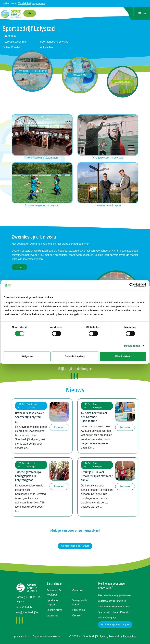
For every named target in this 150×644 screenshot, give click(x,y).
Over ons (78, 590)
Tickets (30, 13)
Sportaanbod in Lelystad (54, 42)
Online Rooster (11, 47)
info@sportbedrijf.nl (27, 612)
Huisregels (79, 610)
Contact (77, 616)
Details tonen (132, 346)
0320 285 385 (24, 607)
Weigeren (27, 356)
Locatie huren (55, 610)
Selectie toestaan (75, 356)
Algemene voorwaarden (47, 636)
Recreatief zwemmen (15, 42)
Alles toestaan (123, 356)
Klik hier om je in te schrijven (75, 546)
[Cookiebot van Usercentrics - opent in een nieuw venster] (132, 285)
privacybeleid (22, 636)
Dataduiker (130, 636)
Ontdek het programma (31, 3)
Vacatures (52, 616)
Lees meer (19, 267)
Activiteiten (46, 47)
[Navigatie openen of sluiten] (143, 13)
